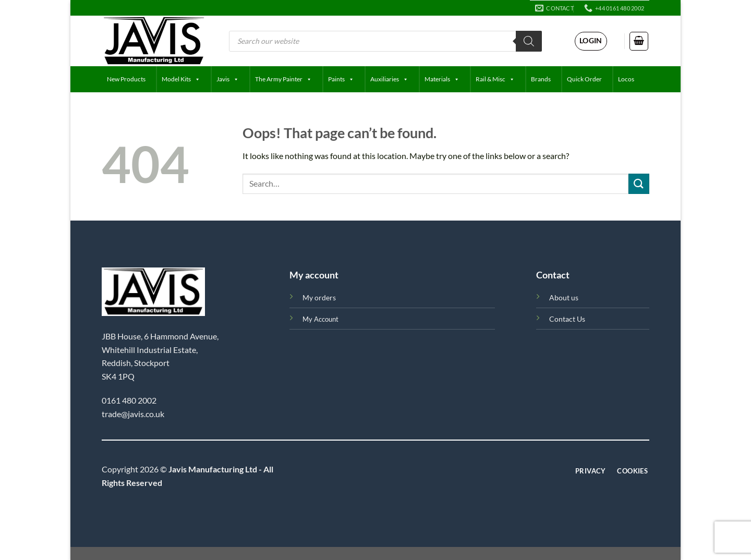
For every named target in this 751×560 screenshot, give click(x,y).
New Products (126, 79)
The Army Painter (283, 79)
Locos (626, 79)
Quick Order (584, 79)
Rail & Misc (495, 79)
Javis (228, 79)
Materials (442, 79)
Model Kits (181, 79)
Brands (541, 79)
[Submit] (639, 184)
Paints (341, 79)
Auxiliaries (389, 79)
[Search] (529, 41)
